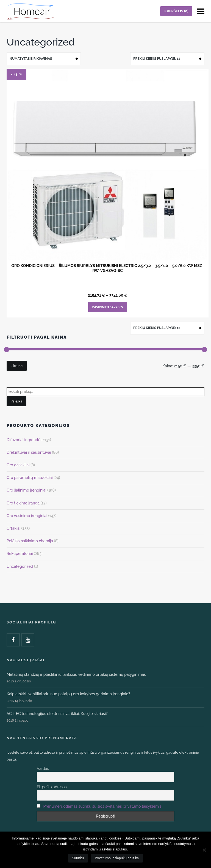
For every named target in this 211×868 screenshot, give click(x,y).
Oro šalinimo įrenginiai (26, 490)
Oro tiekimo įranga (23, 503)
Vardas (43, 768)
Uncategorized (20, 566)
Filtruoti (17, 366)
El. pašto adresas (52, 787)
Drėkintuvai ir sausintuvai (29, 452)
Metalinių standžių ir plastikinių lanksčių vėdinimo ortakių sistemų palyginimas (76, 674)
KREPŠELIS (176, 11)
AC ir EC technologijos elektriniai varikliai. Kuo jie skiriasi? (57, 714)
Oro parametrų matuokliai (30, 478)
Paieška (16, 401)
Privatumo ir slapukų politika (117, 858)
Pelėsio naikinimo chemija (30, 541)
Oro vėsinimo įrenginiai (27, 516)
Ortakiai (13, 528)
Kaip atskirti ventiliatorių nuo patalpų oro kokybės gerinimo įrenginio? (68, 694)
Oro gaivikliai (18, 465)
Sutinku (78, 858)
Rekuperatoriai (20, 554)
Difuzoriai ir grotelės (24, 440)
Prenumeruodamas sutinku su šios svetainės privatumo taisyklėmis (102, 806)
